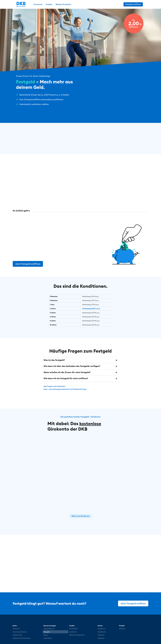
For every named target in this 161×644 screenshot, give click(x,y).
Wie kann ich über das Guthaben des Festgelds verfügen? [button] (72, 366)
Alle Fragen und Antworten (55, 386)
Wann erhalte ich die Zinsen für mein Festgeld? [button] (67, 372)
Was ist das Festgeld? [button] (54, 360)
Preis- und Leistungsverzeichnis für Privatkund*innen (67, 389)
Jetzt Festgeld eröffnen (28, 264)
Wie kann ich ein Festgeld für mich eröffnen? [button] (66, 378)
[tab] (80, 360)
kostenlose (91, 423)
